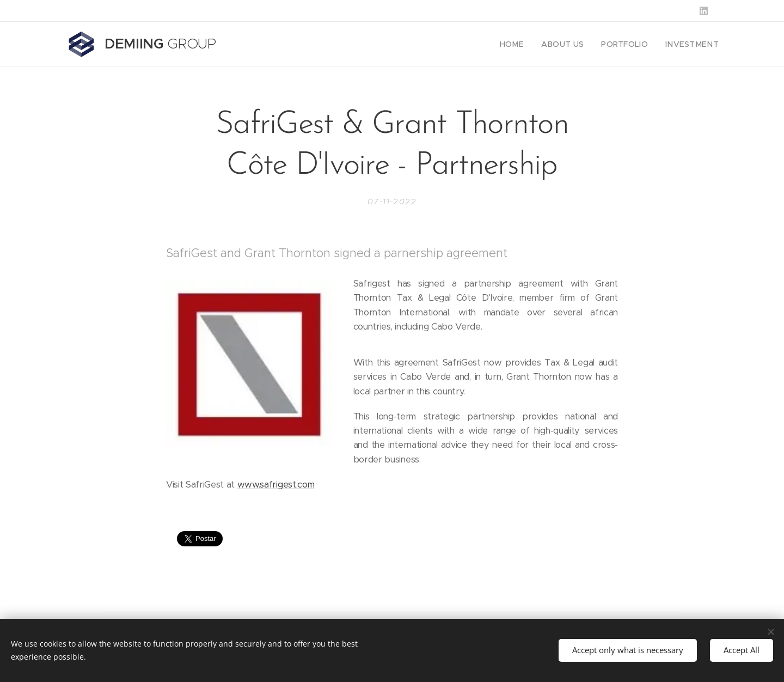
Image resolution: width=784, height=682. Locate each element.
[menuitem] (528, 44)
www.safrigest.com (276, 485)
